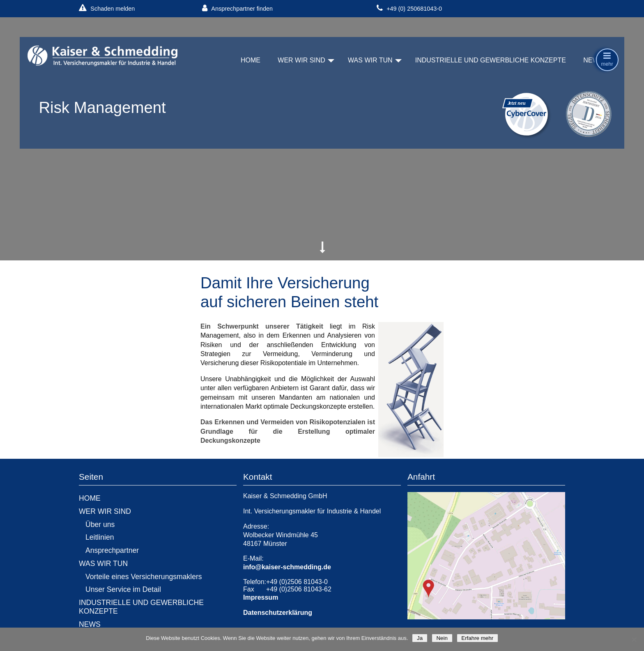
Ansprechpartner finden (237, 8)
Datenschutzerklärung (278, 613)
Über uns (100, 524)
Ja (420, 638)
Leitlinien (100, 537)
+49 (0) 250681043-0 (409, 8)
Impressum (261, 597)
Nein (442, 638)
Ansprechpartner (112, 550)
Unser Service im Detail (123, 589)
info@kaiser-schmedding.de (287, 567)
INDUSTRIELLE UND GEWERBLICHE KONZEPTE (491, 60)
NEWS (593, 60)
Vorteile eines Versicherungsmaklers (144, 577)
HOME (251, 60)
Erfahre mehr (477, 638)
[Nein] (634, 639)
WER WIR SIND (301, 60)
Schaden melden (107, 8)
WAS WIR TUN (370, 60)
